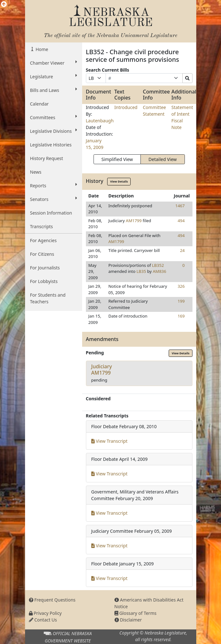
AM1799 (134, 221)
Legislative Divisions (54, 131)
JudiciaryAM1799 (102, 369)
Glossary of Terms (136, 613)
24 (182, 250)
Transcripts (42, 226)
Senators (54, 199)
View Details (119, 181)
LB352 (158, 265)
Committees (54, 117)
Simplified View (117, 159)
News (36, 172)
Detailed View (162, 159)
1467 (180, 206)
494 (181, 221)
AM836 (159, 271)
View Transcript (110, 441)
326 (181, 286)
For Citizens (42, 254)
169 (181, 316)
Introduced (126, 107)
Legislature (54, 76)
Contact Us (43, 620)
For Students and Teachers (48, 298)
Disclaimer (128, 620)
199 (181, 301)
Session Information (51, 213)
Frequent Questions (52, 600)
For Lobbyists (44, 281)
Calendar (39, 104)
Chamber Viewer (54, 63)
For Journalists (45, 268)
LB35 (141, 271)
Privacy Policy (45, 613)
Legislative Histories (51, 145)
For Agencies (43, 240)
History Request (47, 158)
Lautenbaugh (100, 121)
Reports (54, 185)
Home (41, 49)
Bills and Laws (54, 90)
